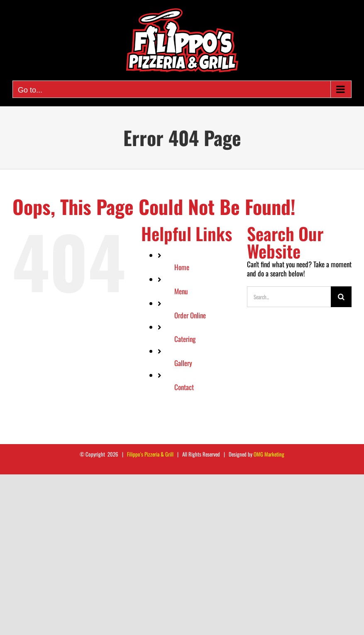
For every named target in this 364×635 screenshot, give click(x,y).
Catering (185, 339)
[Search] (341, 297)
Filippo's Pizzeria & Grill (150, 454)
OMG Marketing (269, 454)
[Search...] (289, 297)
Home (182, 267)
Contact (184, 387)
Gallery (183, 363)
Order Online (190, 315)
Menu (181, 291)
